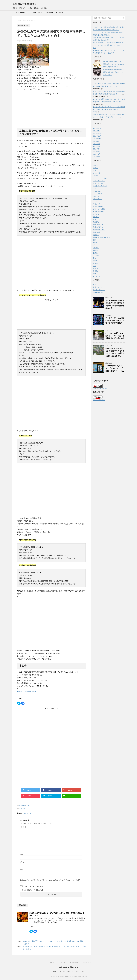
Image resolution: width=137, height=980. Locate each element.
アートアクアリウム (100, 178)
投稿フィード (98, 287)
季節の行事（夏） (99, 225)
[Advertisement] (51, 108)
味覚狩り (96, 222)
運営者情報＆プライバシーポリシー (55, 13)
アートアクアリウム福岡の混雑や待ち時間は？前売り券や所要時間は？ (115, 321)
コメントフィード (99, 290)
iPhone (95, 165)
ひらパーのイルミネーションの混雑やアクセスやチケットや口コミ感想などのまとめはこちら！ (109, 45)
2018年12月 (97, 128)
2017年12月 (97, 133)
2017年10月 (97, 139)
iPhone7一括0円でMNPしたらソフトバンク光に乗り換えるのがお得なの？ (115, 336)
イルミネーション (99, 181)
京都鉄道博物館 (98, 212)
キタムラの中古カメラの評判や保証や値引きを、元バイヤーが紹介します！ (113, 72)
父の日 (95, 253)
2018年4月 (97, 131)
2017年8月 (97, 144)
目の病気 (96, 255)
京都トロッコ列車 (99, 209)
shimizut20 (27, 813)
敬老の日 (96, 235)
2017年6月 (97, 149)
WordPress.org (98, 292)
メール (23, 862)
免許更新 (96, 214)
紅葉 (24, 808)
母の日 (95, 243)
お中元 (95, 168)
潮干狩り (96, 248)
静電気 (95, 271)
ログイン (96, 285)
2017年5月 (97, 152)
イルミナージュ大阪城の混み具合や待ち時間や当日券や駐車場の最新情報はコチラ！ (115, 304)
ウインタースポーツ (100, 186)
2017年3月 (97, 157)
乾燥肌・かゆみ (98, 207)
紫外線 (95, 261)
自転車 (95, 263)
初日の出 (96, 217)
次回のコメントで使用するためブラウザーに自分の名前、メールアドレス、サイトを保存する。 (51, 881)
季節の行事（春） (99, 227)
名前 (22, 854)
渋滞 (20, 808)
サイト (23, 870)
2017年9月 (97, 141)
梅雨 (95, 240)
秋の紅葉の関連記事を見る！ (28, 692)
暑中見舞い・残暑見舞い (101, 237)
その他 (95, 176)
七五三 (95, 201)
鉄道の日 (96, 268)
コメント (23, 827)
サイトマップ (38, 13)
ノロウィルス (98, 194)
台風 (95, 219)
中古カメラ (97, 204)
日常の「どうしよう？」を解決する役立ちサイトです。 (68, 971)
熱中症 (95, 250)
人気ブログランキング (100, 389)
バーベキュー (98, 199)
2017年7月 (97, 146)
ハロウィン (97, 196)
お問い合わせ (20, 13)
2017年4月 (97, 154)
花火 (95, 266)
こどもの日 (97, 173)
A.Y (94, 112)
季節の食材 (97, 232)
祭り (95, 258)
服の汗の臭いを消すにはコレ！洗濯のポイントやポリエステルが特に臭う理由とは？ (113, 64)
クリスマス (97, 191)
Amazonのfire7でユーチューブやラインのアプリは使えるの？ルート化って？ (115, 370)
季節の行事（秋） (25, 806)
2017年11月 (97, 136)
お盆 (95, 170)
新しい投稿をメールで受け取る (33, 890)
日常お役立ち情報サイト (26, 4)
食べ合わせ (97, 276)
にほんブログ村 (99, 400)
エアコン (96, 188)
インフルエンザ (98, 183)
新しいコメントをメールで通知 (33, 886)
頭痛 (95, 274)
